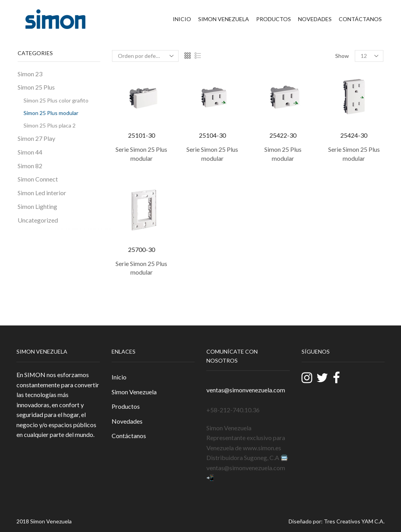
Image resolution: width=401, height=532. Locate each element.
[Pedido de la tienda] (145, 56)
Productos (274, 19)
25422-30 (283, 135)
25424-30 (354, 135)
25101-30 (142, 135)
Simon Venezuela (224, 19)
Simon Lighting (37, 206)
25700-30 (142, 249)
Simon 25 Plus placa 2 (50, 125)
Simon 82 (30, 166)
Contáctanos (360, 19)
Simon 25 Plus (36, 87)
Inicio (182, 19)
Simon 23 (30, 74)
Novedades (315, 19)
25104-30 (212, 135)
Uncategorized (38, 220)
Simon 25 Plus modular (51, 113)
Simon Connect (38, 179)
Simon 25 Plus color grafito (56, 100)
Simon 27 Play (36, 138)
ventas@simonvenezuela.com (246, 390)
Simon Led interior (42, 193)
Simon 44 (30, 152)
